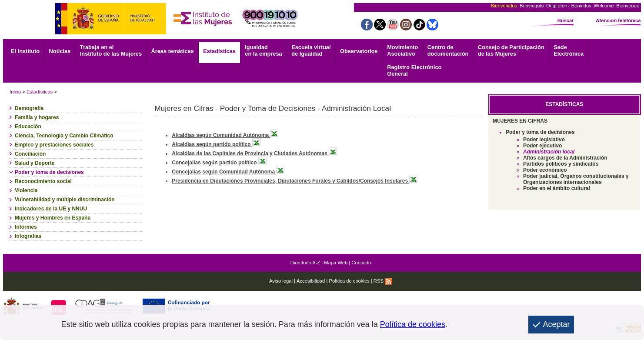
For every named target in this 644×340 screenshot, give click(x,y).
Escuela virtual (311, 50)
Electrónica (569, 50)
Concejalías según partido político (219, 163)
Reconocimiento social (43, 181)
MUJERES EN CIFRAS (520, 121)
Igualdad (263, 50)
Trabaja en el (111, 50)
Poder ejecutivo (542, 146)
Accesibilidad (311, 281)
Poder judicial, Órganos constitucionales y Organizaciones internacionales (576, 179)
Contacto (361, 263)
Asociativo (402, 50)
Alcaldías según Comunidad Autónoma (225, 135)
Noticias (60, 51)
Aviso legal (281, 281)
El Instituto (25, 51)
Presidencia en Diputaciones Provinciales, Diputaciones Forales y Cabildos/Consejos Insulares (295, 181)
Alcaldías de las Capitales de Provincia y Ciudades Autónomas (254, 153)
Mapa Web (336, 263)
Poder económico (545, 170)
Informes (26, 227)
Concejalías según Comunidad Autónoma (228, 172)
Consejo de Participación (511, 50)
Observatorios (359, 51)
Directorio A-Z (305, 263)
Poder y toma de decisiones (49, 172)
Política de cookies (349, 281)
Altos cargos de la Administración (565, 158)
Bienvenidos (504, 6)
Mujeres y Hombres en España (53, 218)
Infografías (28, 236)
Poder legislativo (544, 140)
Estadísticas (219, 51)
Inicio (15, 92)
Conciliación (30, 154)
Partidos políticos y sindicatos (561, 164)
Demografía (29, 108)
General (414, 70)
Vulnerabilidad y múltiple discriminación (65, 200)
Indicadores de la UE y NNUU (51, 209)
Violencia (26, 190)
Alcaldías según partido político (216, 144)
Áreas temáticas (172, 51)
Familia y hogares (37, 117)
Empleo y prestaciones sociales (54, 145)
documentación (448, 50)
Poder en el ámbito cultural (557, 188)
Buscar (566, 20)
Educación (28, 127)
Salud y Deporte (35, 163)
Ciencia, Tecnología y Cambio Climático (64, 136)
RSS (383, 281)
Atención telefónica (618, 20)
